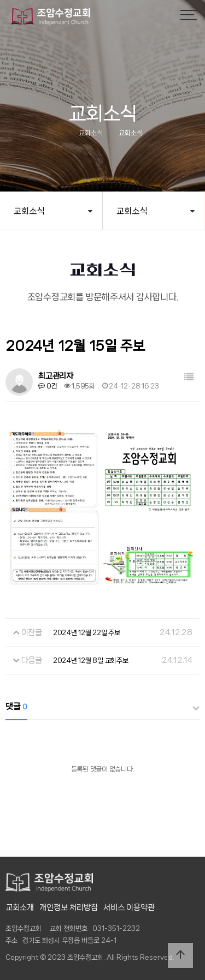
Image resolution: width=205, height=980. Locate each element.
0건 (48, 386)
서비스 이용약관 (129, 907)
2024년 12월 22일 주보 (87, 633)
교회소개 (20, 907)
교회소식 (29, 211)
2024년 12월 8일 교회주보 (91, 661)
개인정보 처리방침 (69, 907)
